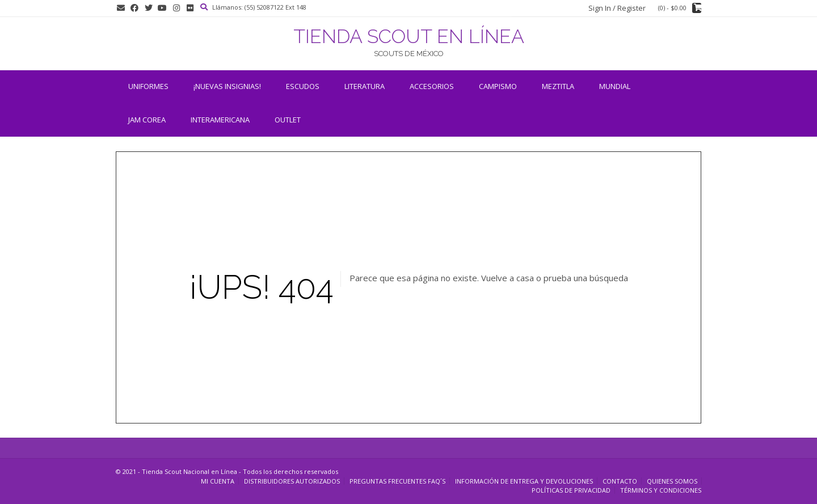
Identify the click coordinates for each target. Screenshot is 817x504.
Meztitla (558, 86)
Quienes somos (672, 481)
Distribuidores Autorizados (292, 481)
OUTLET (288, 120)
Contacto (620, 481)
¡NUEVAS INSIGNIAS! (227, 86)
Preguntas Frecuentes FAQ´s (397, 481)
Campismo (498, 86)
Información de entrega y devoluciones (524, 481)
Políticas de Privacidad (571, 490)
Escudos (303, 86)
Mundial (615, 86)
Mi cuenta (218, 481)
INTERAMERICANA (220, 120)
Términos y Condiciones (661, 490)
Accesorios (432, 86)
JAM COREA (147, 120)
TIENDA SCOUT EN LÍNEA (409, 36)
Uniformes (148, 86)
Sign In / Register (617, 8)
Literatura (365, 86)
